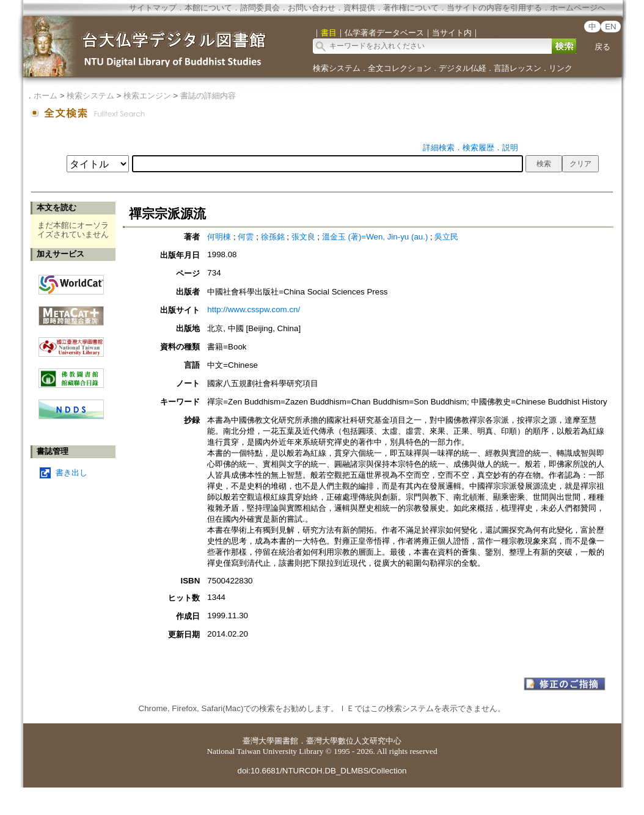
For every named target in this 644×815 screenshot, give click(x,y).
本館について (208, 8)
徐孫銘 (273, 237)
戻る (602, 47)
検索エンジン (147, 96)
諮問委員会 (260, 8)
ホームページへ (578, 8)
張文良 (303, 237)
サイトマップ (153, 8)
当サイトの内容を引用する (494, 8)
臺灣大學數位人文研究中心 (354, 741)
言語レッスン (518, 68)
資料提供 (359, 8)
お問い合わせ (312, 8)
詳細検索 (439, 148)
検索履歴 (478, 148)
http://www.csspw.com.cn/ (254, 309)
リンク (561, 68)
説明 (510, 148)
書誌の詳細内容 (208, 96)
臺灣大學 (258, 741)
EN (611, 27)
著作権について (411, 8)
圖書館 (286, 741)
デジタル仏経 (463, 68)
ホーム (46, 96)
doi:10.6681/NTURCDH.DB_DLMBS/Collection (322, 771)
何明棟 (219, 237)
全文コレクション (400, 68)
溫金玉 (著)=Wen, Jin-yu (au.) (375, 237)
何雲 (246, 237)
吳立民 (446, 237)
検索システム (337, 68)
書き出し (71, 473)
